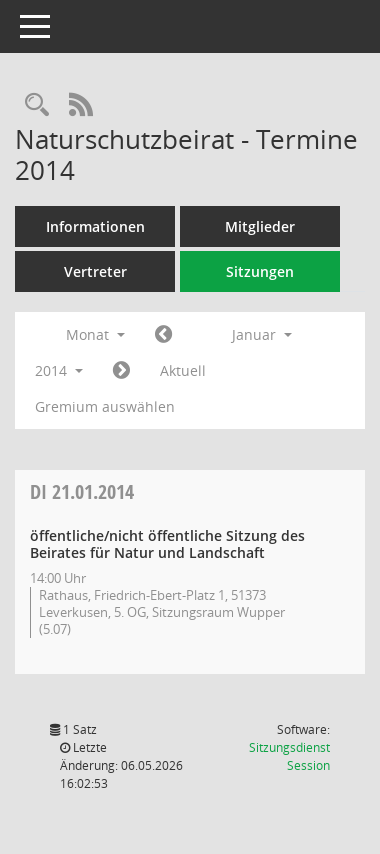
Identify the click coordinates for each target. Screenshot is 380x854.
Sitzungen (260, 271)
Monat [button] (95, 334)
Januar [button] (262, 334)
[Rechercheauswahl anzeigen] (37, 105)
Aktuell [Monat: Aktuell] (183, 370)
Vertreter (95, 271)
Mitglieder (260, 226)
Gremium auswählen (105, 406)
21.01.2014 (82, 491)
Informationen (95, 226)
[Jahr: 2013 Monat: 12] (163, 335)
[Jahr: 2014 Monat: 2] (121, 371)
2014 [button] (59, 370)
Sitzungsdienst (289, 756)
